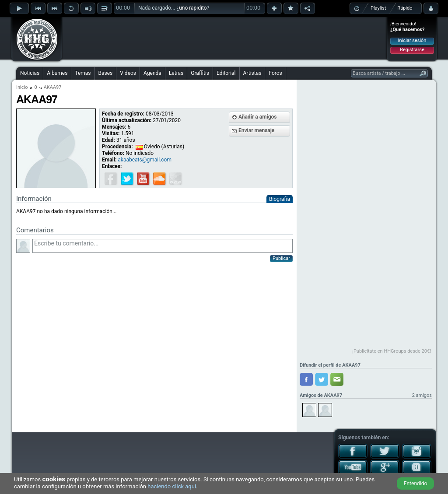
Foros (275, 73)
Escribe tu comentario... (163, 246)
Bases (106, 73)
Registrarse (412, 50)
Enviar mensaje (256, 130)
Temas (83, 73)
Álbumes (57, 73)
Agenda (152, 73)
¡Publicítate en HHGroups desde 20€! (392, 351)
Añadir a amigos (258, 117)
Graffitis (200, 73)
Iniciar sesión (412, 40)
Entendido (416, 483)
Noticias (30, 73)
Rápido (405, 8)
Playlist (378, 8)
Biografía (280, 199)
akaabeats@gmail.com (145, 160)
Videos (128, 73)
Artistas (252, 73)
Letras (176, 73)
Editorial (226, 73)
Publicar (281, 258)
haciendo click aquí (172, 486)
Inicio (22, 87)
